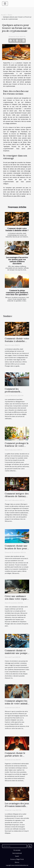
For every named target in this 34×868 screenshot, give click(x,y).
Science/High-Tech (17, 859)
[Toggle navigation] (5, 4)
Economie (17, 850)
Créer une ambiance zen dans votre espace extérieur (17, 599)
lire (23, 109)
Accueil (3, 15)
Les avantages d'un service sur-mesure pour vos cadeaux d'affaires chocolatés (17, 260)
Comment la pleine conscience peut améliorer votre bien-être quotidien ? (17, 293)
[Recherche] (15, 846)
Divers (10, 15)
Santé (17, 856)
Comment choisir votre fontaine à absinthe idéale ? (17, 229)
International (17, 853)
